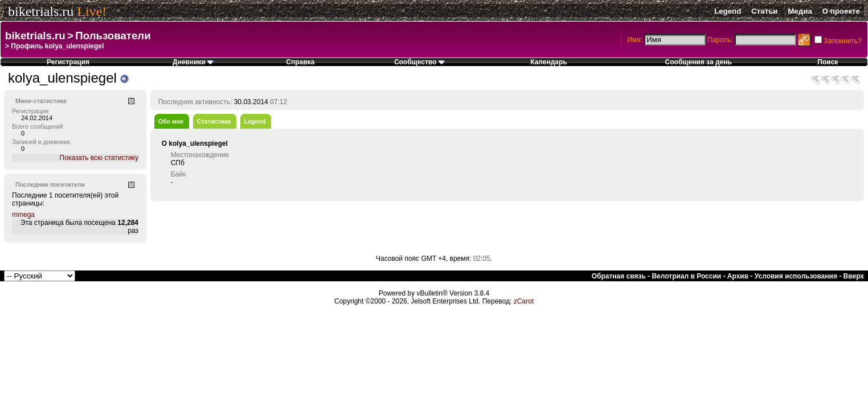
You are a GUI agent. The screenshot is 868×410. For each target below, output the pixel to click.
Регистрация (68, 62)
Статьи (764, 11)
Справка (300, 62)
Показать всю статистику (99, 158)
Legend (728, 11)
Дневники (193, 62)
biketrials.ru (41, 11)
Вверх (854, 276)
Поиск (828, 62)
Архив (738, 276)
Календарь (549, 62)
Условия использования (796, 276)
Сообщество (419, 62)
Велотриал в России (686, 276)
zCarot (524, 301)
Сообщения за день (699, 62)
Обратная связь (619, 276)
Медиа (800, 11)
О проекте (841, 11)
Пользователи (113, 36)
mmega (23, 215)
